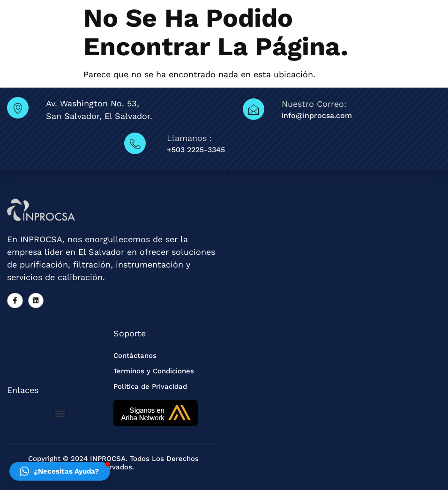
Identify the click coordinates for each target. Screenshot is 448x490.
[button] (60, 413)
